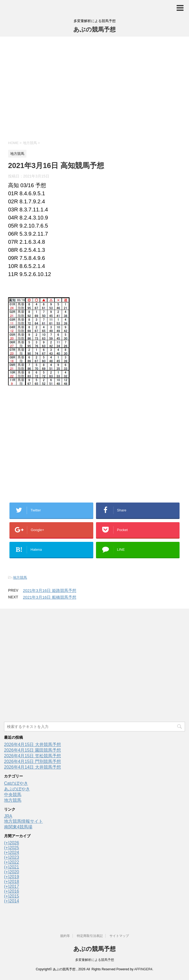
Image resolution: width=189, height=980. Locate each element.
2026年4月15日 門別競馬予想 (32, 761)
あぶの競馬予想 (94, 29)
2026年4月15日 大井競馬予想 (32, 744)
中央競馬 (13, 795)
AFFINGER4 (143, 969)
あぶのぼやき (17, 789)
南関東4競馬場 (18, 827)
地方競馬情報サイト (23, 821)
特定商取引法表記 (90, 936)
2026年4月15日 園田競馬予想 (32, 750)
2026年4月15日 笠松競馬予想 (32, 756)
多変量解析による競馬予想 (95, 960)
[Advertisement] (94, 88)
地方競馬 (20, 578)
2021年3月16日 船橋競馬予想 (50, 597)
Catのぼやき (16, 783)
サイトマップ (119, 936)
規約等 (65, 936)
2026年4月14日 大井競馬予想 (32, 767)
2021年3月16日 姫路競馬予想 (50, 590)
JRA (8, 816)
